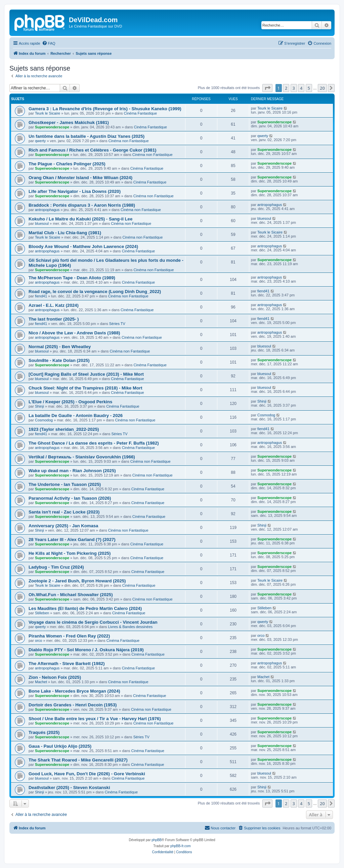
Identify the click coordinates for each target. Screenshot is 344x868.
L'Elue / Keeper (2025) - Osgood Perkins (70, 402)
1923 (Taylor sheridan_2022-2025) (64, 429)
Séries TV (117, 324)
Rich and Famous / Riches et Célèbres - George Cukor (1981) (92, 150)
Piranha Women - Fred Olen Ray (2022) (69, 636)
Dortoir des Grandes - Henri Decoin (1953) (73, 705)
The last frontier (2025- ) (54, 319)
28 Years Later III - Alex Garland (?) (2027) (72, 540)
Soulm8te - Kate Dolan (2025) (59, 360)
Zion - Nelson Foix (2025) (55, 677)
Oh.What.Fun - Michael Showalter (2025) (71, 595)
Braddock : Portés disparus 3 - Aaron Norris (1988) (82, 205)
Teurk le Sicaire (48, 113)
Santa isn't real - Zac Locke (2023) (64, 512)
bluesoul (42, 223)
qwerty (40, 141)
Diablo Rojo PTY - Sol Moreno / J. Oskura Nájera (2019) (86, 650)
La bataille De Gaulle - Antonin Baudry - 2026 (76, 416)
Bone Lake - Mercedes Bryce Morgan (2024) (74, 691)
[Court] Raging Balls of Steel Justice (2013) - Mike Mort (86, 374)
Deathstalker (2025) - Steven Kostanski (69, 788)
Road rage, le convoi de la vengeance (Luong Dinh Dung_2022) (95, 292)
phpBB (157, 840)
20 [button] (322, 88)
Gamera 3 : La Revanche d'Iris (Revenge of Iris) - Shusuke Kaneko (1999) (105, 109)
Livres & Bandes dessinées (131, 627)
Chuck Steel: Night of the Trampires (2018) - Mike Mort (85, 388)
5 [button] (309, 88)
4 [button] (301, 88)
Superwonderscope (52, 127)
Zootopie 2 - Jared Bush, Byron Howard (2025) (77, 581)
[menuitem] (49, 43)
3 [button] (294, 88)
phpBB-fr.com (181, 846)
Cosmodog (44, 420)
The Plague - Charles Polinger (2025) (67, 164)
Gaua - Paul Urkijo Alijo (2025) (60, 746)
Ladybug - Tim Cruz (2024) (56, 567)
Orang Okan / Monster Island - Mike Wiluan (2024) (80, 178)
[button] (267, 88)
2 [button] (286, 88)
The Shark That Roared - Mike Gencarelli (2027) (78, 760)
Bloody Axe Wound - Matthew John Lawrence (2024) (83, 246)
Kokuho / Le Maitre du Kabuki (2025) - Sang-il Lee (80, 219)
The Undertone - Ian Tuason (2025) (65, 484)
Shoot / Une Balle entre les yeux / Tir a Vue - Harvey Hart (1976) (95, 719)
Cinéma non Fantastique (129, 141)
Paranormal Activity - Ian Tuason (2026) (70, 498)
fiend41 (41, 296)
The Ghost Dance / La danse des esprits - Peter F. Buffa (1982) (94, 443)
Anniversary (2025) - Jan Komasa (63, 526)
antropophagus (47, 210)
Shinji (39, 406)
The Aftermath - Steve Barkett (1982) (67, 664)
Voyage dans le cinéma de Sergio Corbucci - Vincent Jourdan (93, 622)
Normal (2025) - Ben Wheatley (60, 347)
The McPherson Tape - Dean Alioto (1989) (72, 278)
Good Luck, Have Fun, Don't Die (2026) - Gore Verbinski (87, 774)
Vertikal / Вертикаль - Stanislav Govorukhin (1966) (82, 457)
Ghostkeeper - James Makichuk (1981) (69, 122)
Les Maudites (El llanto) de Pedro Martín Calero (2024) (85, 608)
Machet (41, 682)
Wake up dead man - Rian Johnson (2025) (72, 471)
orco (38, 640)
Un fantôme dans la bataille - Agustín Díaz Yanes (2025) (87, 136)
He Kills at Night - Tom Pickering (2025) (70, 553)
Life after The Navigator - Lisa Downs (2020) (75, 191)
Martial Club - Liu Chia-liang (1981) (65, 233)
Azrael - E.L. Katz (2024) (54, 305)
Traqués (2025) (44, 732)
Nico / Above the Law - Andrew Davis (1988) (74, 333)
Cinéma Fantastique (140, 113)
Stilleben (42, 613)
